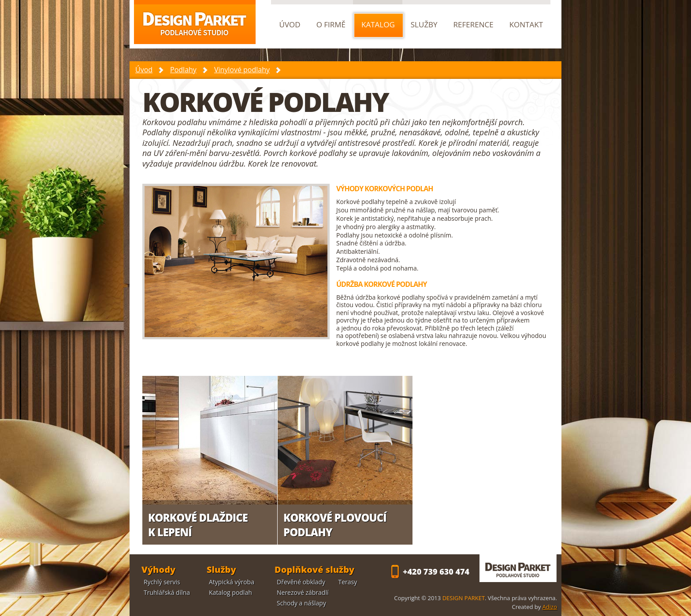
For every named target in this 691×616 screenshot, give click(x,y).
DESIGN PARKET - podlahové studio (518, 568)
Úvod (144, 70)
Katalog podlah (230, 592)
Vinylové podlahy (242, 70)
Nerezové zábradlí (303, 592)
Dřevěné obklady (301, 582)
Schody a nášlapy (301, 603)
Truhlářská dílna (167, 592)
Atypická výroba (232, 582)
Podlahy (183, 70)
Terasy (348, 582)
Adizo (550, 607)
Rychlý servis (162, 582)
